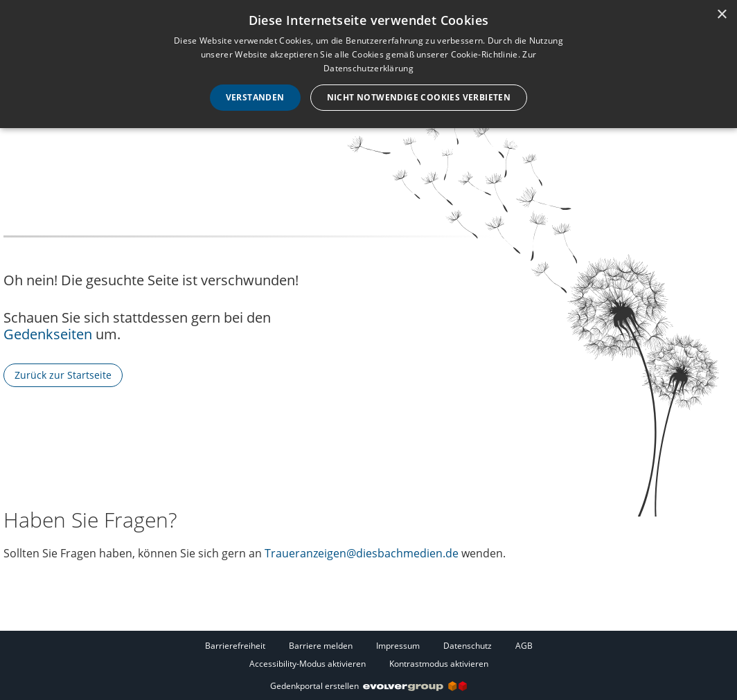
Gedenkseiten (48, 334)
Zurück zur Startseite (63, 375)
